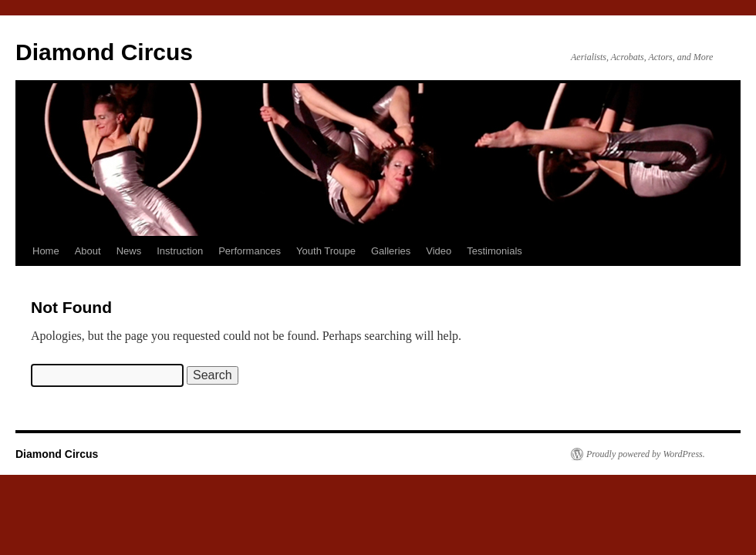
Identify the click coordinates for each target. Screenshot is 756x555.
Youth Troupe (326, 251)
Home (46, 251)
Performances (250, 251)
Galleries (391, 251)
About (88, 251)
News (129, 251)
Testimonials (494, 251)
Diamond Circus (104, 52)
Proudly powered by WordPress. (646, 454)
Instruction (180, 251)
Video (439, 251)
